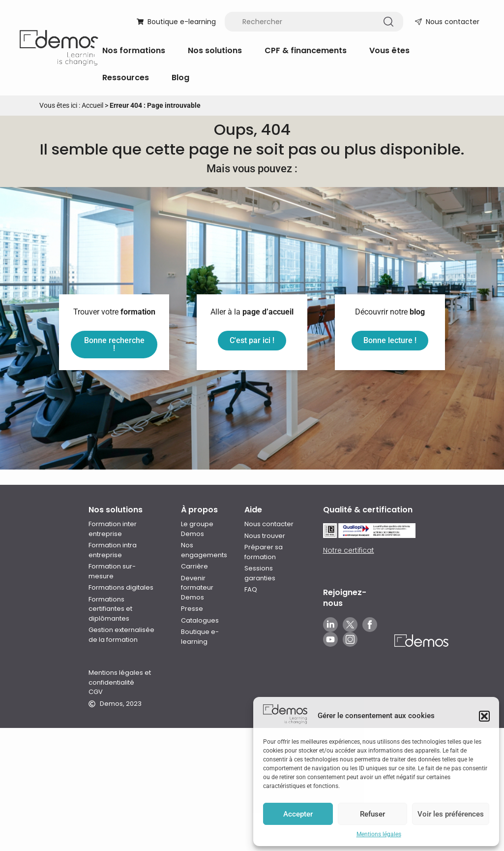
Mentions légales (379, 834)
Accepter (298, 814)
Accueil (92, 105)
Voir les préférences (451, 814)
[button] (484, 716)
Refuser (372, 814)
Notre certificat (349, 501)
